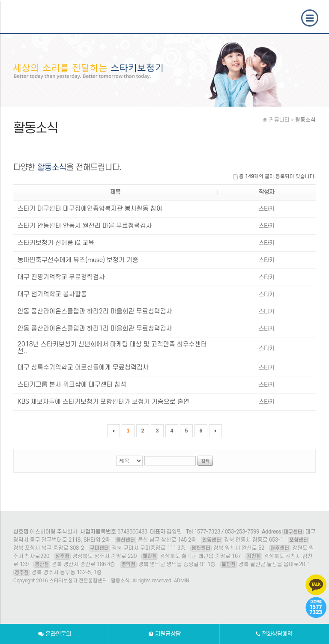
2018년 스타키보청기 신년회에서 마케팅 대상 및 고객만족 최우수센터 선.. (112, 348)
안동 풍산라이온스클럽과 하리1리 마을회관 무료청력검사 (95, 329)
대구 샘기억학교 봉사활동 (52, 294)
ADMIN (182, 581)
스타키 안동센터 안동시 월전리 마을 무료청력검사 (85, 226)
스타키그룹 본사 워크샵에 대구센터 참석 (72, 385)
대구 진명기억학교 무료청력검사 (61, 277)
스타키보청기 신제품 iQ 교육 (56, 243)
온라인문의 (55, 634)
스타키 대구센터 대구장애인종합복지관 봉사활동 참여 (90, 209)
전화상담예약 (274, 634)
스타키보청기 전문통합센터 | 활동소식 (50, 21)
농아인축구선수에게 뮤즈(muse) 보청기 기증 (78, 260)
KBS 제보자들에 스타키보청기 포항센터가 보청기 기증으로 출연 (103, 402)
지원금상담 (165, 634)
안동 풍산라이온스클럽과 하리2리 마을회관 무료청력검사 (95, 312)
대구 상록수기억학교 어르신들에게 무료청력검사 (83, 368)
